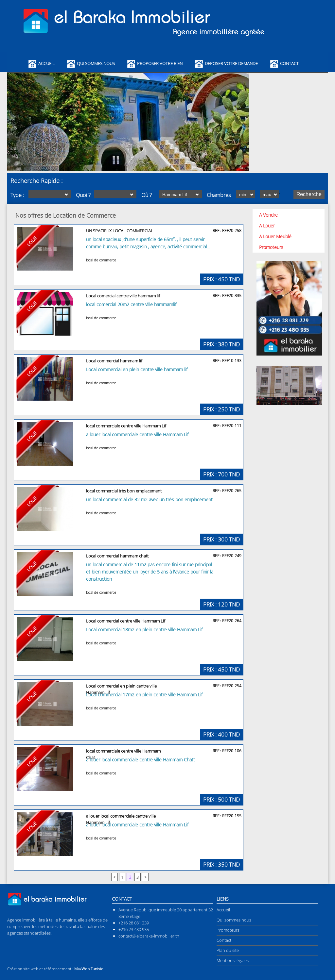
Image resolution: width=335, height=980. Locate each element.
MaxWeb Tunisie (89, 969)
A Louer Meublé (275, 236)
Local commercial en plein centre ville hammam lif (137, 369)
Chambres (219, 195)
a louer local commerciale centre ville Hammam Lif (137, 434)
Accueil (46, 63)
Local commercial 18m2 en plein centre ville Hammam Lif (144, 630)
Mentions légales (233, 960)
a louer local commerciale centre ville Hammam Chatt (141, 760)
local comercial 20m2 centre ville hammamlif (131, 304)
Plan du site (228, 950)
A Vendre (268, 215)
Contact (289, 63)
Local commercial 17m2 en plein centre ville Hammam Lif (144, 695)
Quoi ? (83, 195)
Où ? (147, 195)
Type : (17, 195)
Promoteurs (271, 247)
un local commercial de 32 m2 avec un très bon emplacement (149, 499)
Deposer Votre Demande (231, 63)
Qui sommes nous (234, 920)
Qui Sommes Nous (96, 63)
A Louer (267, 226)
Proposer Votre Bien (160, 63)
